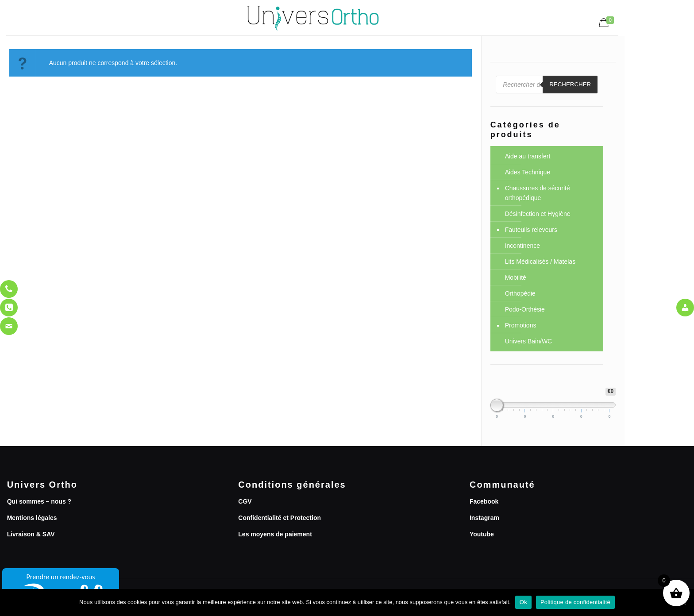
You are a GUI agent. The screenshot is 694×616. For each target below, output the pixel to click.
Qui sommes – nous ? (39, 501)
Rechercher (570, 84)
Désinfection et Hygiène (538, 214)
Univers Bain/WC (529, 341)
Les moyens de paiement (275, 534)
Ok (523, 602)
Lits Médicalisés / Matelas (540, 262)
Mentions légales (32, 518)
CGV (245, 501)
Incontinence (522, 246)
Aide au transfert (528, 156)
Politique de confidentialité (575, 602)
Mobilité (516, 277)
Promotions (521, 325)
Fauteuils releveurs (531, 230)
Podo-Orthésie (525, 309)
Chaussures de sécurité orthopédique (538, 193)
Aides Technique (528, 172)
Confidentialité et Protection (280, 518)
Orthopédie (520, 293)
